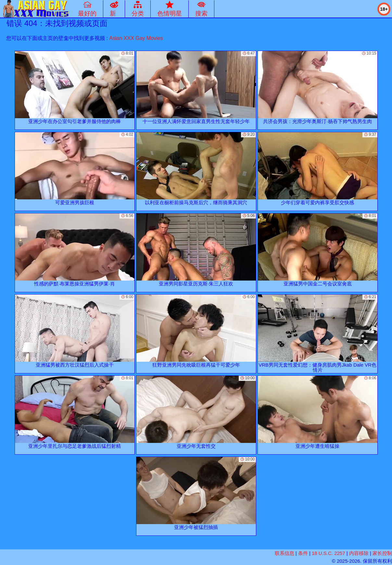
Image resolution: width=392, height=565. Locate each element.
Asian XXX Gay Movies (136, 38)
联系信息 (285, 553)
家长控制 (382, 553)
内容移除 (359, 553)
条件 (303, 553)
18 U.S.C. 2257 (329, 553)
